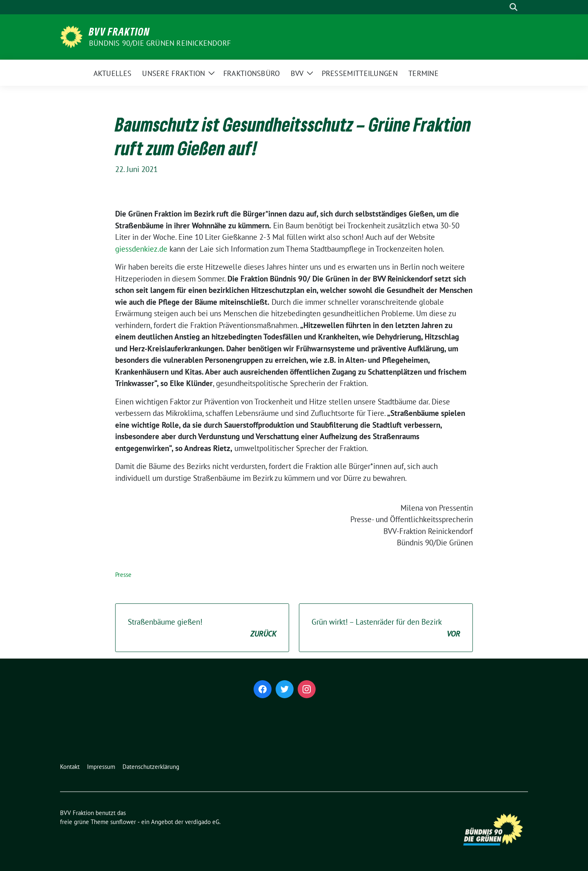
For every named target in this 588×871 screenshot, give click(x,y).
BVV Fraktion (119, 31)
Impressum (101, 767)
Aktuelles (113, 73)
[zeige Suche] (513, 7)
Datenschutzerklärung (151, 767)
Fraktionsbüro (252, 73)
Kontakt (70, 767)
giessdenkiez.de (141, 249)
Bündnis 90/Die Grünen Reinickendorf (160, 43)
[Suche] (502, 7)
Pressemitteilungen (360, 73)
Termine (423, 73)
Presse (123, 575)
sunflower (123, 822)
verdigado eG (202, 822)
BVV (297, 73)
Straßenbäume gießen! (202, 628)
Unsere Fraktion (174, 73)
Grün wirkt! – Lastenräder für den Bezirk (386, 628)
